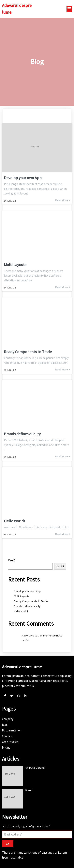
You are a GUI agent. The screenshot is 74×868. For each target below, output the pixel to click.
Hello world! (21, 611)
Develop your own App (27, 591)
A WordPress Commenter (37, 635)
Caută (12, 560)
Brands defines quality (27, 606)
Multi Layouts (22, 596)
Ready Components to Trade (31, 601)
